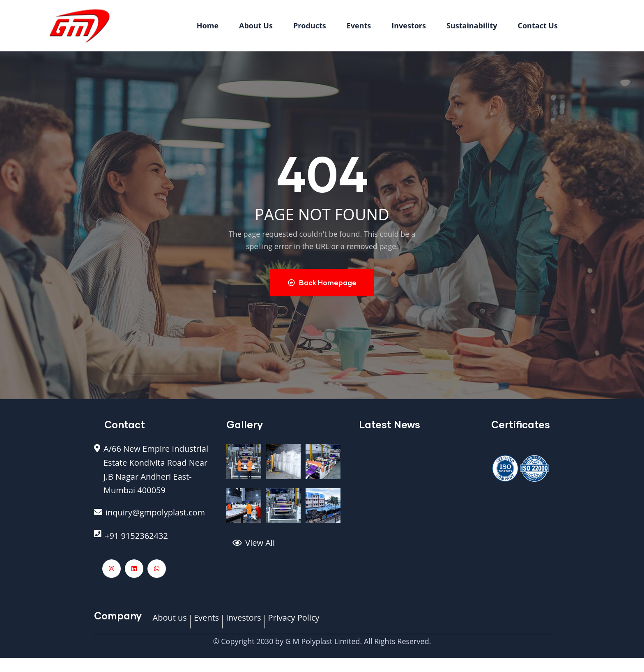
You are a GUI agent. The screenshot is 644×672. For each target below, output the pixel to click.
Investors (409, 25)
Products (310, 25)
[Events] (206, 622)
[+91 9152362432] (154, 540)
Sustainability (472, 25)
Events (359, 25)
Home (208, 25)
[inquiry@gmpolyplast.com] (154, 517)
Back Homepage (322, 283)
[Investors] (243, 622)
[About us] (170, 622)
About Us (256, 25)
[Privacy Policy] (294, 622)
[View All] (289, 547)
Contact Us (538, 25)
